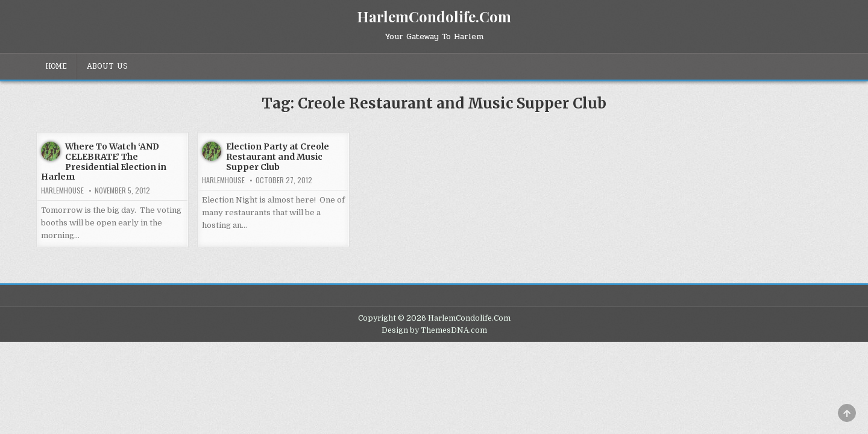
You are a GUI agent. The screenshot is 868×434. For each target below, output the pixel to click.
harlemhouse (62, 190)
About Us (107, 66)
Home (56, 66)
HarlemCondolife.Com (434, 16)
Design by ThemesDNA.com (434, 330)
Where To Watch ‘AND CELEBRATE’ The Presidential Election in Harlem (104, 162)
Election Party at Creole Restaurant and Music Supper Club (278, 157)
